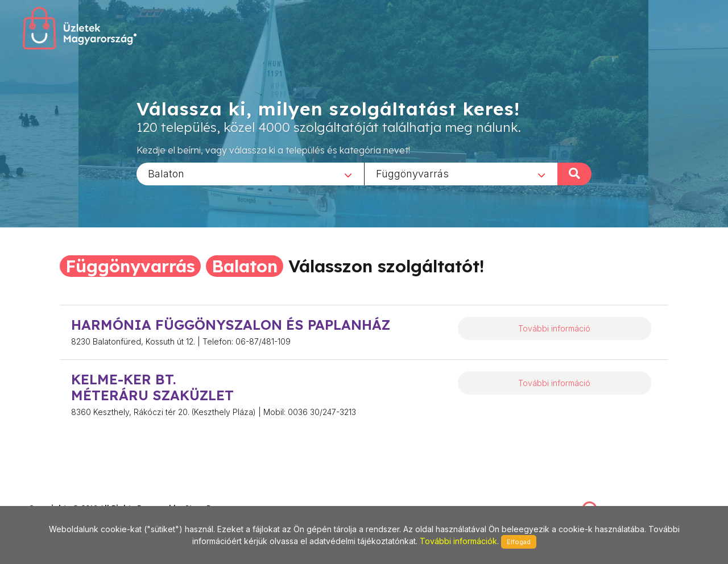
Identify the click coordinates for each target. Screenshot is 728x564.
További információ (554, 328)
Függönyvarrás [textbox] (412, 173)
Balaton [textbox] (166, 173)
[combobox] (250, 173)
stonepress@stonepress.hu (74, 495)
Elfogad (519, 542)
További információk (458, 541)
